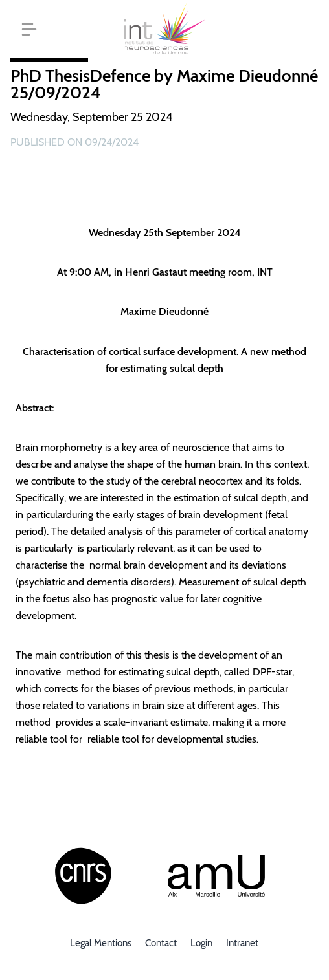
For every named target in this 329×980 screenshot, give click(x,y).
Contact (161, 943)
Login (201, 943)
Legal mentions (101, 943)
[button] (29, 29)
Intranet (242, 943)
